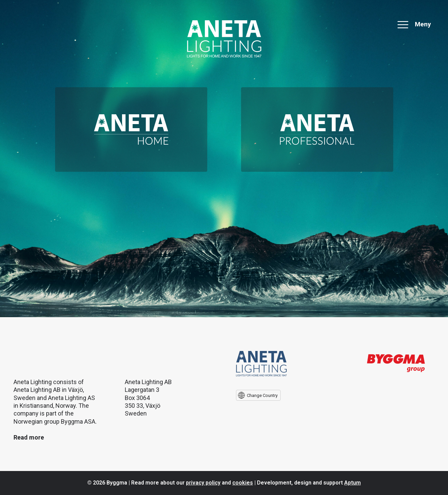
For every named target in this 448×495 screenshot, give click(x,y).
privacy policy (203, 483)
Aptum (352, 483)
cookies (243, 483)
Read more (29, 437)
